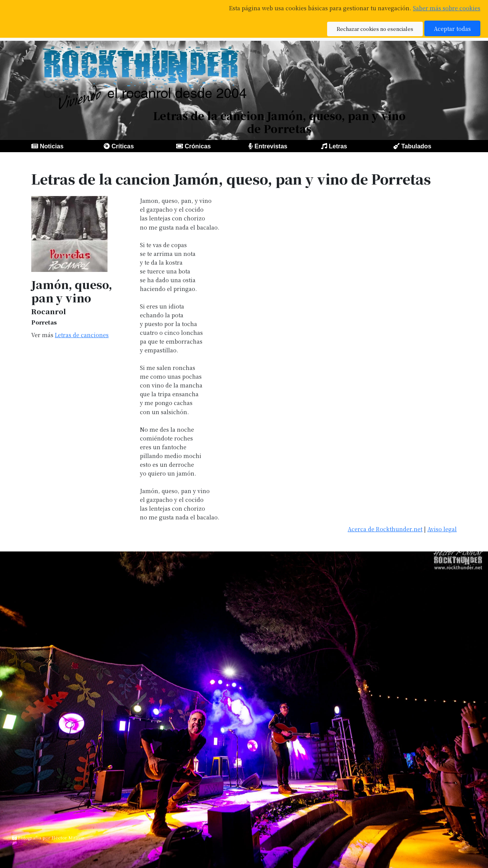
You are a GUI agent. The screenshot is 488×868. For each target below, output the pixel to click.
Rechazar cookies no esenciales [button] (375, 29)
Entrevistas (271, 146)
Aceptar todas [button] (452, 28)
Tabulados (416, 146)
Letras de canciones (82, 335)
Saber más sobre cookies (447, 8)
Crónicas (197, 146)
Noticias (51, 146)
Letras (338, 146)
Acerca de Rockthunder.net (385, 529)
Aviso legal (442, 529)
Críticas (123, 146)
